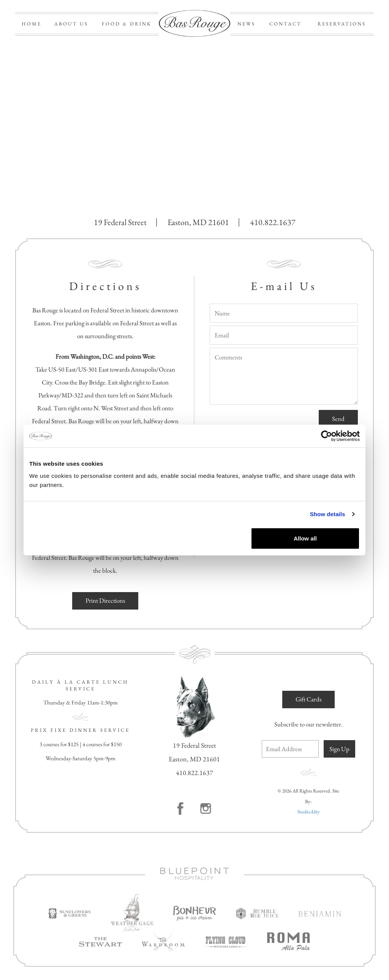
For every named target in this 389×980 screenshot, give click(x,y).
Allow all (305, 538)
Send (338, 419)
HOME (32, 24)
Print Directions (105, 600)
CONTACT (285, 24)
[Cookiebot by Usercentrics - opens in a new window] (327, 436)
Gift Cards (308, 699)
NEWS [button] (246, 24)
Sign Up (339, 749)
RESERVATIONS (342, 24)
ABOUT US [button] (71, 24)
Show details (328, 514)
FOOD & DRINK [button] (127, 24)
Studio (308, 812)
